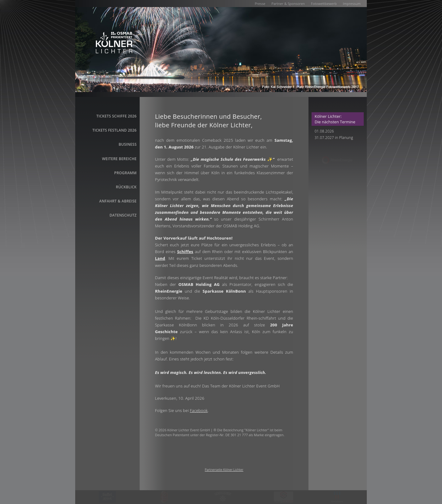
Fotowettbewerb (324, 4)
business (128, 144)
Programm (125, 173)
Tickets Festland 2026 (114, 130)
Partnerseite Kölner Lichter (224, 470)
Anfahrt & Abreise (118, 201)
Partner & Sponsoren (288, 4)
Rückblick (126, 187)
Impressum (352, 4)
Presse (260, 4)
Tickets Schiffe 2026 (116, 116)
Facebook (199, 410)
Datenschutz (123, 215)
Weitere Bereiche (119, 159)
